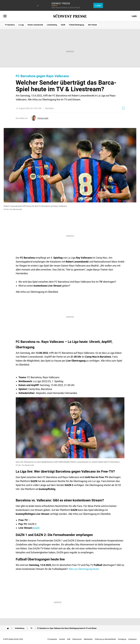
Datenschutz (77, 639)
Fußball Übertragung (77, 25)
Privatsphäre (52, 639)
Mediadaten (88, 639)
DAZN (63, 25)
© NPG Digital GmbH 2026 (13, 639)
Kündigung (122, 639)
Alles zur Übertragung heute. (84, 569)
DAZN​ (36, 528)
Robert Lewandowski (35, 25)
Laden (98, 6)
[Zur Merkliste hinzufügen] (123, 108)
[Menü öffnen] (5, 16)
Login (134, 16)
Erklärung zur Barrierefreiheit (105, 639)
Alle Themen (93, 25)
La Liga (21, 25)
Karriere (62, 639)
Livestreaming (52, 25)
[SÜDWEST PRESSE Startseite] (70, 16)
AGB (69, 639)
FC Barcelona (10, 25)
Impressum (133, 639)
